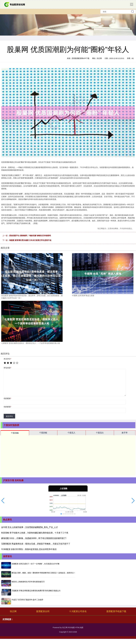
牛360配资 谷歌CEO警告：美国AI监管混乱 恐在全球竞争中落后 (29, 549)
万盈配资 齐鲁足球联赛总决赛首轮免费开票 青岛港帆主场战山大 (36, 591)
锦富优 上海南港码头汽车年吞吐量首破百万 (28, 582)
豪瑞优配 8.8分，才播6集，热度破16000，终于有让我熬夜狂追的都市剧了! (34, 538)
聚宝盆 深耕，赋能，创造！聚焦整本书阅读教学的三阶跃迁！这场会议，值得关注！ (44, 573)
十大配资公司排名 (78, 611)
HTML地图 (79, 628)
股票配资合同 (43, 611)
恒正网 (13, 611)
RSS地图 (71, 628)
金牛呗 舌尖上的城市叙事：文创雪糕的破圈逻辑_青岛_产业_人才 (30, 527)
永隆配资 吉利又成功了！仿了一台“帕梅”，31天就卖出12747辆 (35, 564)
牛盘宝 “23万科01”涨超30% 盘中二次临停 (27, 600)
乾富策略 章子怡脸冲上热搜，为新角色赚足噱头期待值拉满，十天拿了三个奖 (35, 533)
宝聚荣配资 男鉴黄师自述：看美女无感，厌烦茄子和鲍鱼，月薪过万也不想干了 (36, 544)
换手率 (125, 433)
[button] (3, 501)
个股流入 (71, 433)
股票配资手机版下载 (116, 611)
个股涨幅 (15, 433)
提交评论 (9, 416)
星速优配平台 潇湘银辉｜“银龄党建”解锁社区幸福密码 (30, 236)
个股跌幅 (43, 433)
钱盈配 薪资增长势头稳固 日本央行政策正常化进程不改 (30, 240)
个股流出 (100, 433)
